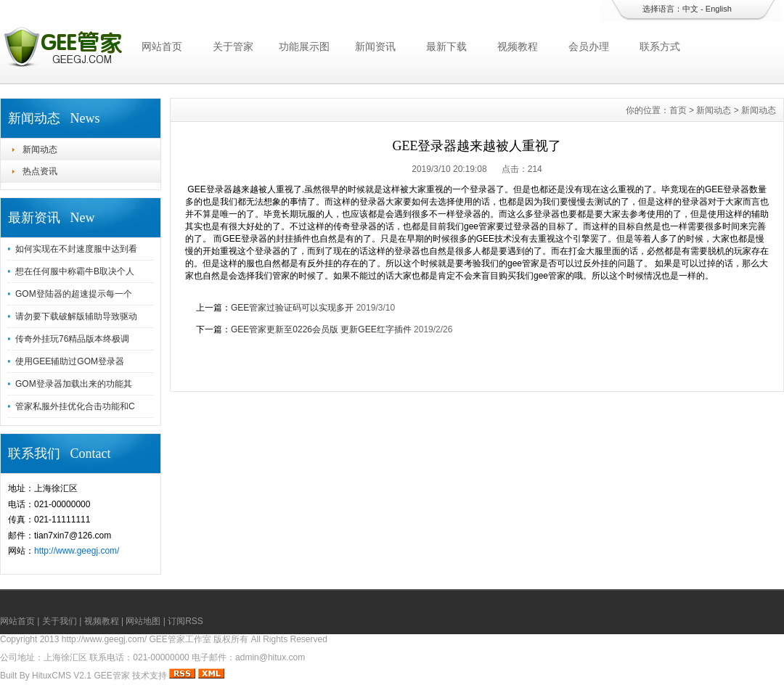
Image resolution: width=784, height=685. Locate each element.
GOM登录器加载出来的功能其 (74, 384)
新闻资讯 (375, 46)
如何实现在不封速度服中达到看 (76, 249)
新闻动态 (40, 149)
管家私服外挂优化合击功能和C (75, 406)
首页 (678, 110)
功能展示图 (304, 46)
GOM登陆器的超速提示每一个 (74, 294)
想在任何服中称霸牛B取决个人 (75, 271)
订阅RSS (185, 621)
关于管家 (233, 46)
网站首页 (162, 46)
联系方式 (660, 46)
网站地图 (143, 621)
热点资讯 (40, 171)
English (719, 9)
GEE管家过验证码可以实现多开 (292, 308)
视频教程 (518, 46)
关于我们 (60, 621)
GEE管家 (111, 676)
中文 (690, 9)
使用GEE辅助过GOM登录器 (70, 361)
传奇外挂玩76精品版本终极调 (72, 339)
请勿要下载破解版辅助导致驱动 (76, 316)
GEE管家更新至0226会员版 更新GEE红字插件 (321, 329)
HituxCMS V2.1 (62, 676)
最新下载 (446, 46)
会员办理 (589, 46)
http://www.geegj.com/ (77, 551)
